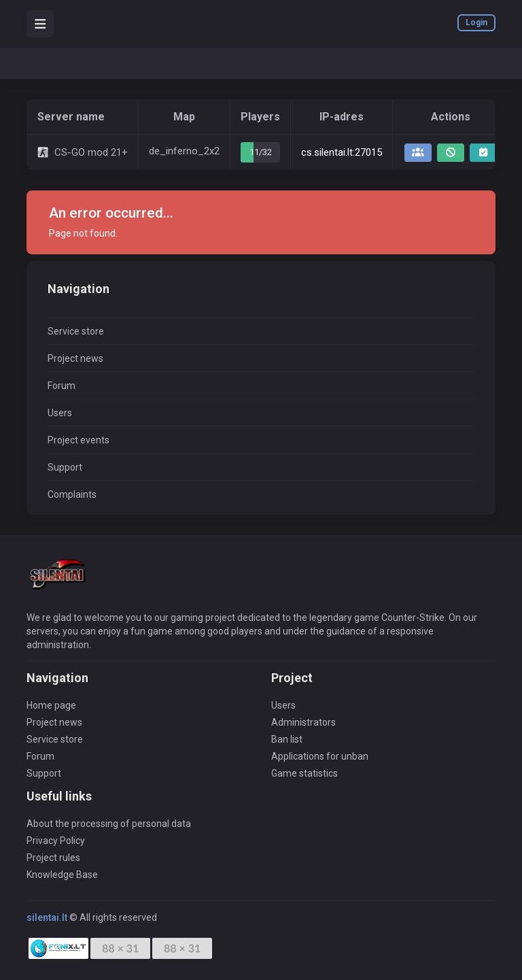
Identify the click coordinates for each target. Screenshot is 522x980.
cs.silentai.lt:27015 (342, 152)
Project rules (53, 858)
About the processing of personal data (109, 824)
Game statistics (304, 773)
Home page (51, 705)
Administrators (303, 722)
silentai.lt (47, 917)
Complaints (72, 494)
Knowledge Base (62, 875)
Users (60, 413)
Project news (75, 358)
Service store (76, 331)
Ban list (287, 739)
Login (476, 22)
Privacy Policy (56, 841)
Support (65, 467)
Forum (62, 386)
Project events (79, 440)
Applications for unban (320, 756)
